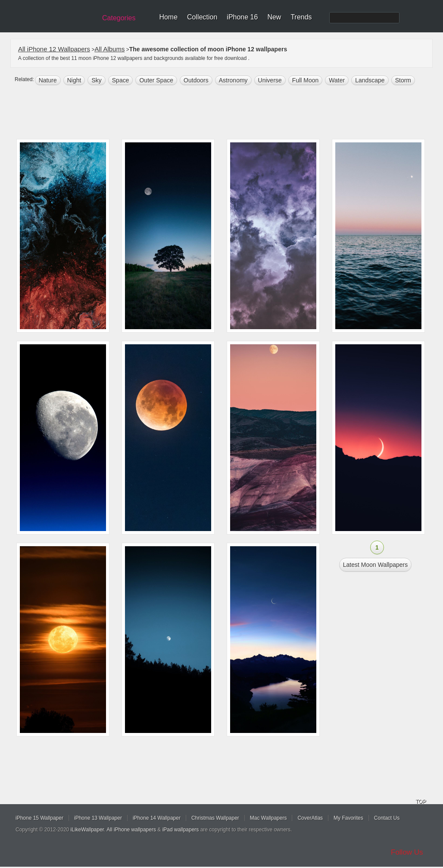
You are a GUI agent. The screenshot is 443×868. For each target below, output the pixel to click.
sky (96, 80)
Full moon (305, 80)
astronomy (233, 80)
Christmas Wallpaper (215, 818)
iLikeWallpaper (87, 830)
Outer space (156, 80)
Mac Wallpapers (268, 818)
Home (168, 17)
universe (270, 80)
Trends (301, 17)
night (74, 80)
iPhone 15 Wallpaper (39, 818)
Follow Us (407, 852)
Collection (202, 17)
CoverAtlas (310, 818)
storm (403, 80)
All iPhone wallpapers (131, 830)
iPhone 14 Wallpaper (157, 818)
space (121, 80)
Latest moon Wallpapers (375, 565)
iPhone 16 (242, 17)
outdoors (196, 80)
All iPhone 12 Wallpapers (54, 49)
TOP (421, 802)
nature (48, 80)
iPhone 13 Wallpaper (98, 818)
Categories (119, 18)
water (337, 80)
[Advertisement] (227, 113)
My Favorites (348, 818)
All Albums (109, 49)
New (274, 17)
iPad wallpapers (181, 830)
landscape (370, 80)
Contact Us (387, 818)
